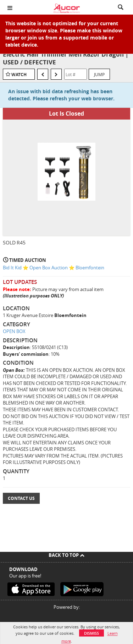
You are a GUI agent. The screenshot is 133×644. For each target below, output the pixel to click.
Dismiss (92, 633)
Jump (99, 74)
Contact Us (21, 498)
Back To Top (66, 555)
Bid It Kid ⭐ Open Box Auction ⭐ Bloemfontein (54, 268)
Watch (19, 75)
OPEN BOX (14, 331)
